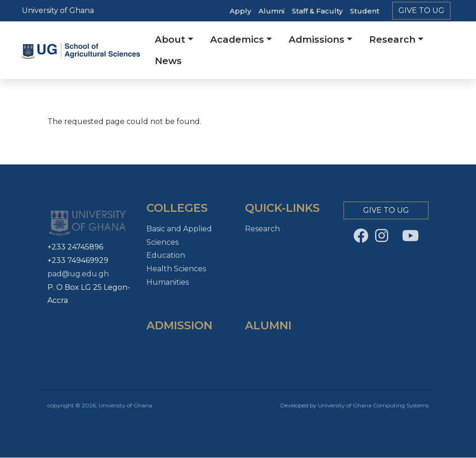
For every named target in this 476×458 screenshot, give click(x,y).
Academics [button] (237, 39)
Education (166, 255)
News (168, 61)
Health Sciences (176, 269)
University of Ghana (58, 10)
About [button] (170, 39)
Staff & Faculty (317, 11)
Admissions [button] (317, 39)
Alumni (271, 11)
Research (262, 229)
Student (365, 11)
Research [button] (392, 39)
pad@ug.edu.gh (78, 274)
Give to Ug (421, 10)
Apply (240, 11)
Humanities (168, 282)
